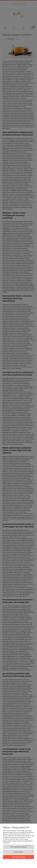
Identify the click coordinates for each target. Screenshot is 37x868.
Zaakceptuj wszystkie (18, 857)
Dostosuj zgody (19, 852)
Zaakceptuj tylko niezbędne (18, 847)
